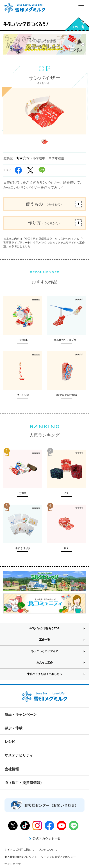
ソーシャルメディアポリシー (58, 857)
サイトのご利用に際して (19, 849)
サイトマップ (13, 864)
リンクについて (48, 849)
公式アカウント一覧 (45, 839)
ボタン (78, 204)
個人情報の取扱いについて (21, 857)
